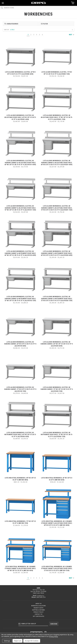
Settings (7, 641)
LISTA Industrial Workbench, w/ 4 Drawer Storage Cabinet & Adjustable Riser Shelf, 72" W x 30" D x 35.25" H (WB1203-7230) (57, 569)
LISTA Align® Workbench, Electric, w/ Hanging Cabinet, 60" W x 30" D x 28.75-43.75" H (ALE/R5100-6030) (20, 344)
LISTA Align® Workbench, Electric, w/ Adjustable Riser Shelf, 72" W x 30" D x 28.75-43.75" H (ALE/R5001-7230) (57, 117)
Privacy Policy (38, 612)
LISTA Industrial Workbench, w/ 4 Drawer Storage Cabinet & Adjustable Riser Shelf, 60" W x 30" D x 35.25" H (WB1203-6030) (20, 569)
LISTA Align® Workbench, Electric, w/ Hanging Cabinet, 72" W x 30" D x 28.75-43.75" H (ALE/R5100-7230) (20, 389)
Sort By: (7, 30)
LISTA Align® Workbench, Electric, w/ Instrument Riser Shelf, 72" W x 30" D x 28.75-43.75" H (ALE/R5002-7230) (57, 435)
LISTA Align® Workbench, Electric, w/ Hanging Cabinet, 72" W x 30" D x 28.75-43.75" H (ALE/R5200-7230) (57, 389)
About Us (38, 604)
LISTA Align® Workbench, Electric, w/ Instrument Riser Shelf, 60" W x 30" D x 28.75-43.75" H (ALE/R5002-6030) (20, 435)
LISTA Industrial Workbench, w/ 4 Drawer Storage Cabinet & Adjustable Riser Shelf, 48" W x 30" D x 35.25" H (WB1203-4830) (57, 523)
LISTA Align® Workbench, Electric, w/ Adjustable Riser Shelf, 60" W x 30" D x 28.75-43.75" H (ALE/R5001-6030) (20, 117)
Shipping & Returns (38, 610)
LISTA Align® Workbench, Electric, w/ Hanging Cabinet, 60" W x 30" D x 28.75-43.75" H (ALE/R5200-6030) (57, 344)
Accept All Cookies (32, 641)
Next (72, 35)
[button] (20, 24)
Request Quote (38, 608)
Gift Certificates (39, 616)
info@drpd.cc (41, 596)
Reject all (17, 641)
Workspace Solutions (39, 606)
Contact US (38, 614)
